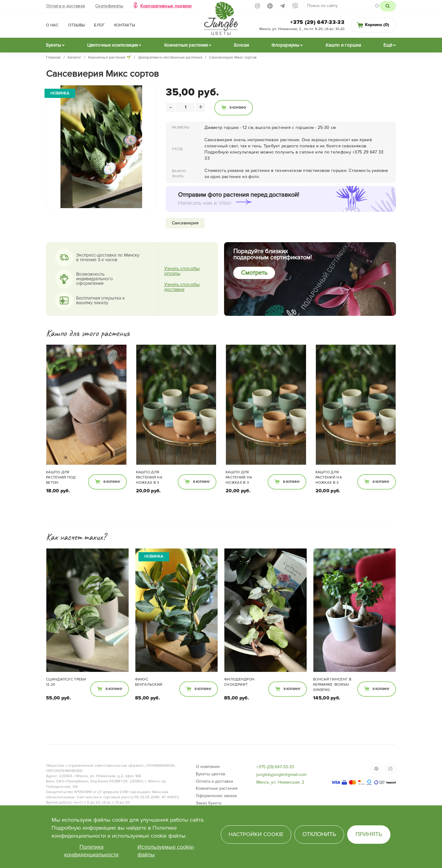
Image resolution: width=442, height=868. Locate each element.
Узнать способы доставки (182, 287)
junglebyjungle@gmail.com (281, 775)
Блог (99, 25)
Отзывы (77, 25)
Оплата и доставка (65, 6)
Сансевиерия (185, 223)
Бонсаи (241, 45)
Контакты (125, 25)
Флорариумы (285, 45)
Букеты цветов (211, 774)
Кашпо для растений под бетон (61, 477)
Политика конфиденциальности (91, 851)
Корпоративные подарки (166, 6)
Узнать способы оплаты (182, 271)
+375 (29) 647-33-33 (317, 22)
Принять (369, 834)
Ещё (388, 45)
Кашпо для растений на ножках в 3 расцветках (149, 478)
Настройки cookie (256, 834)
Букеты (54, 45)
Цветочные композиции (112, 45)
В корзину (238, 108)
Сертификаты (109, 6)
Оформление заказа (216, 796)
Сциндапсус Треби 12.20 (66, 682)
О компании (208, 767)
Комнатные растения (186, 45)
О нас (52, 25)
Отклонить (319, 834)
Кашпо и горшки (343, 45)
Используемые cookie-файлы (166, 851)
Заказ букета (209, 803)
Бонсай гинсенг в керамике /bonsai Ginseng (332, 685)
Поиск (388, 6)
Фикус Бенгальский (149, 682)
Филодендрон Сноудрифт (239, 682)
